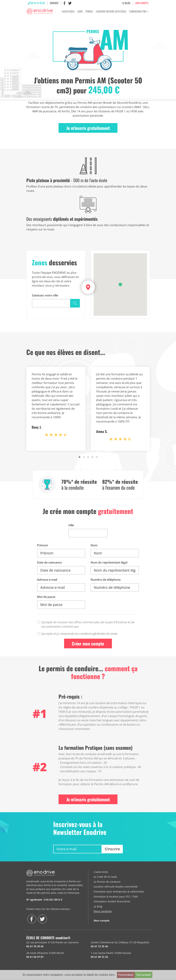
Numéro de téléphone (106, 581)
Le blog (98, 907)
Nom (94, 546)
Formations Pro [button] (138, 12)
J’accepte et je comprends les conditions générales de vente (79, 635)
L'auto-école (101, 873)
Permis (89, 12)
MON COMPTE (142, 3)
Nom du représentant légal (109, 563)
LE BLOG (126, 3)
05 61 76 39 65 (36, 3)
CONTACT (54, 3)
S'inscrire (112, 850)
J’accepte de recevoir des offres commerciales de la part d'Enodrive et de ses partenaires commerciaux (88, 625)
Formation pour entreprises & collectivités (119, 893)
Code (80, 12)
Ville (71, 526)
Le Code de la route (105, 878)
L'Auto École (68, 12)
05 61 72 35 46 (99, 947)
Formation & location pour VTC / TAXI (116, 897)
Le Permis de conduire (107, 883)
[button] (120, 285)
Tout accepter (144, 975)
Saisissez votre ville (45, 296)
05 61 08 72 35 (99, 958)
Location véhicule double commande (116, 888)
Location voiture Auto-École (111, 12)
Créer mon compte (88, 644)
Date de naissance (49, 563)
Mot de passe (46, 598)
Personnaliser (126, 975)
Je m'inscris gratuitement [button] (88, 129)
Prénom (43, 546)
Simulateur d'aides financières (112, 902)
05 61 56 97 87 (35, 958)
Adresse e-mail (47, 581)
